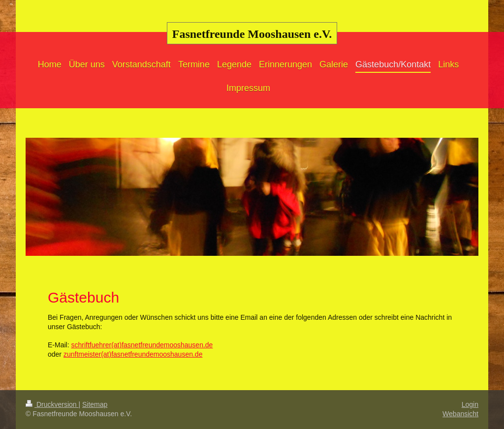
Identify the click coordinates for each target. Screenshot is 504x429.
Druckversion (52, 404)
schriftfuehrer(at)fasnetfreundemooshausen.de (142, 345)
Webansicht (460, 414)
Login (470, 404)
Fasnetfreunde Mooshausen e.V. (252, 34)
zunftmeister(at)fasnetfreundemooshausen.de (133, 354)
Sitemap (95, 404)
